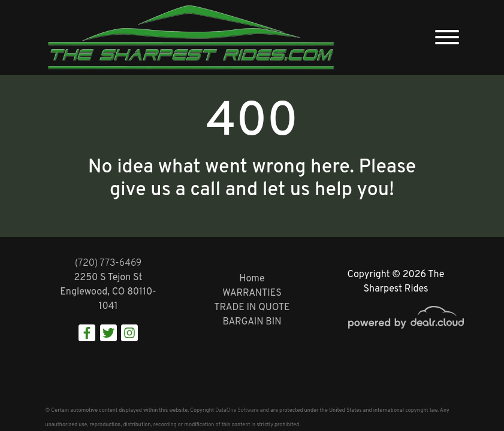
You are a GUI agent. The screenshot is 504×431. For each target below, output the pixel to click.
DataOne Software (237, 410)
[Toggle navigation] (447, 37)
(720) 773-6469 (108, 263)
